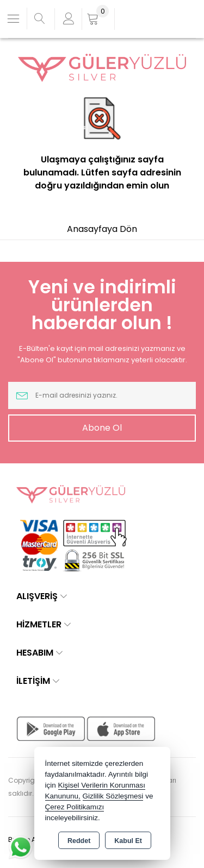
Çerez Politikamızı (75, 807)
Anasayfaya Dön (102, 229)
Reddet (79, 841)
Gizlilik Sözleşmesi (113, 796)
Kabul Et (128, 841)
